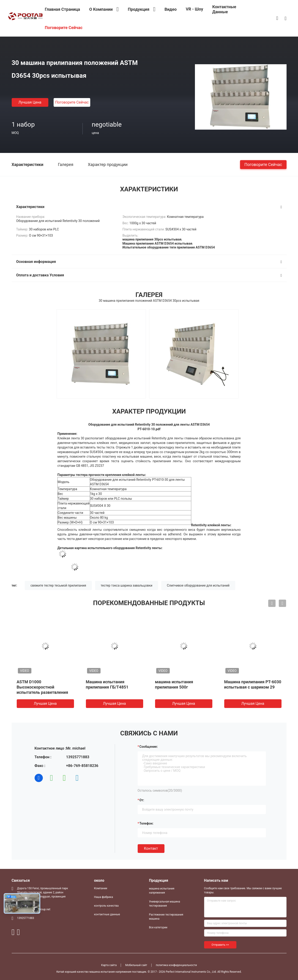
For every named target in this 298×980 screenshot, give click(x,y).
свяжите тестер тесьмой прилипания (58, 585)
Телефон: (146, 823)
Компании (101, 888)
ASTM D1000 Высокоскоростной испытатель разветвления (42, 687)
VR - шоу (194, 9)
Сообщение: (149, 747)
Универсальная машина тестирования (165, 904)
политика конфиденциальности (176, 965)
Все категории (158, 927)
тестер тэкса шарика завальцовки (127, 585)
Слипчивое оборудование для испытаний (198, 585)
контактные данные (107, 914)
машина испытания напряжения (162, 891)
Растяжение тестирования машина (166, 917)
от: (142, 800)
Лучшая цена (30, 102)
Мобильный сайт (136, 965)
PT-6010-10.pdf (149, 429)
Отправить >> (220, 945)
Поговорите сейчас (72, 102)
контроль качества (106, 906)
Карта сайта (109, 965)
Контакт (151, 848)
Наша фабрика (104, 897)
